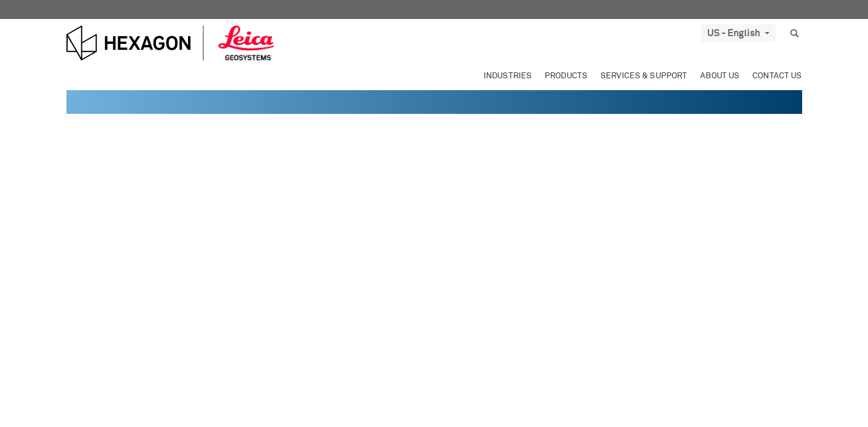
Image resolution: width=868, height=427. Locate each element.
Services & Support (644, 76)
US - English (738, 33)
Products (566, 76)
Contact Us (777, 76)
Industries (508, 76)
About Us (720, 76)
